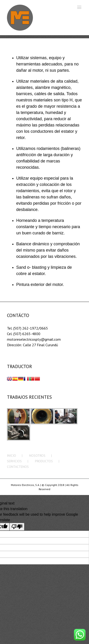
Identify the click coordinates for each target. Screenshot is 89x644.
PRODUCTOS (44, 461)
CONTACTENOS (18, 467)
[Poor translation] (17, 527)
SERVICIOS (14, 461)
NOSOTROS (37, 456)
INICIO (11, 456)
